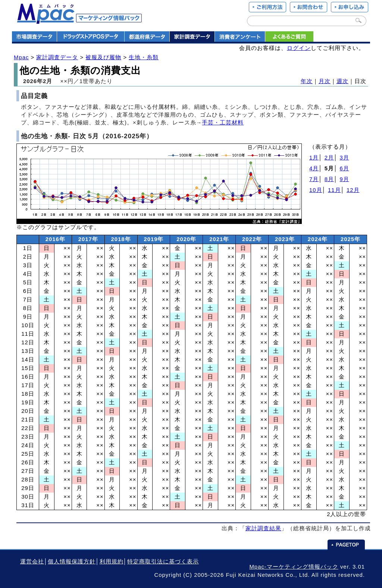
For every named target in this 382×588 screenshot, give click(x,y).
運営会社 (32, 562)
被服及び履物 (103, 57)
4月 (314, 168)
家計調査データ (57, 57)
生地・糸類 (144, 57)
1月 (314, 158)
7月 (314, 179)
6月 (344, 168)
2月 (329, 158)
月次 (325, 81)
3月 (344, 158)
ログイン (299, 48)
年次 (307, 81)
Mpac (21, 57)
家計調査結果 (263, 528)
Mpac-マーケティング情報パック (294, 567)
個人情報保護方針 (72, 562)
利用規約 (112, 562)
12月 (353, 190)
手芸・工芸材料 (223, 123)
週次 (342, 81)
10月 (316, 190)
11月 (334, 190)
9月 (344, 179)
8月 (329, 179)
